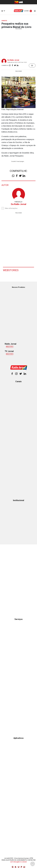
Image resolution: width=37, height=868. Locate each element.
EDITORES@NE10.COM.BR (19, 862)
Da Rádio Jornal (13, 60)
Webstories (11, 270)
